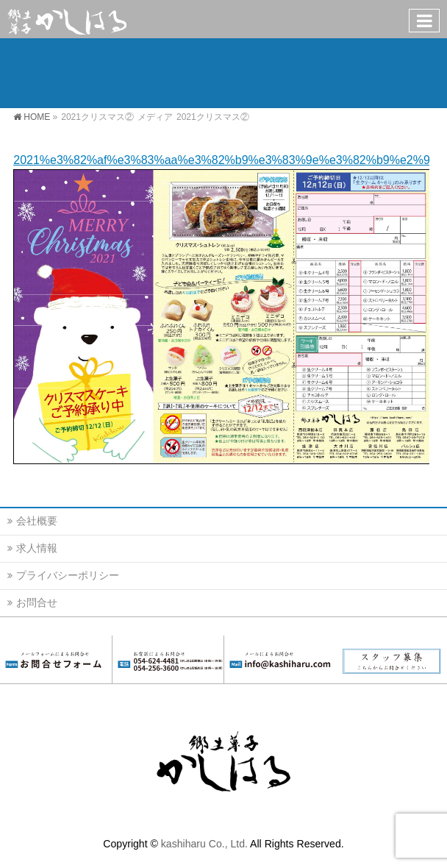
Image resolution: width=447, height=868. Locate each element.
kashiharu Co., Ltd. (204, 844)
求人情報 (37, 548)
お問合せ (37, 602)
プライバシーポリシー (68, 575)
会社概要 (37, 521)
